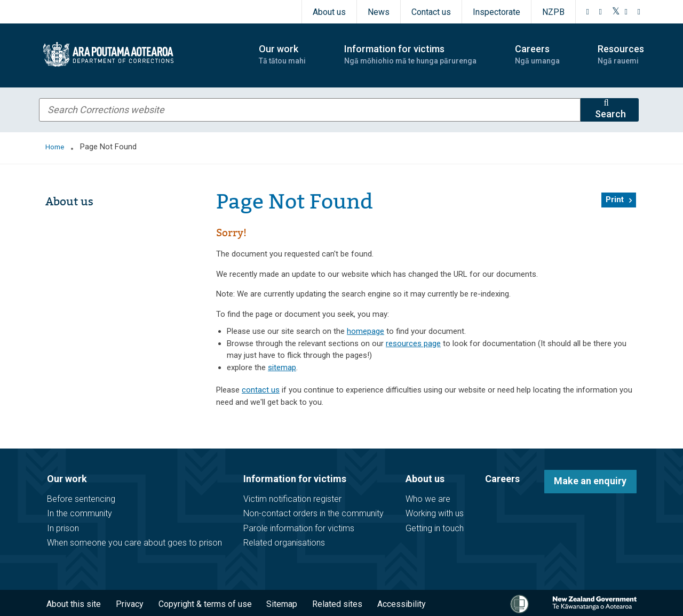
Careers (502, 479)
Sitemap (282, 604)
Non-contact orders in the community (313, 513)
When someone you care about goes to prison (134, 543)
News (379, 12)
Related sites (337, 604)
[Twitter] (616, 12)
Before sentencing (81, 499)
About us (329, 12)
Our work (67, 479)
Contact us (431, 12)
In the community (80, 513)
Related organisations (284, 543)
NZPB (553, 12)
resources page (413, 343)
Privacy (130, 604)
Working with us (435, 513)
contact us (261, 390)
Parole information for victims (299, 528)
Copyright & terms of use (205, 604)
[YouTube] (626, 12)
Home (55, 147)
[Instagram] (601, 12)
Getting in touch (435, 528)
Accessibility (402, 604)
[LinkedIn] (639, 12)
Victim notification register (292, 499)
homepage (366, 331)
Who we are (428, 499)
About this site (74, 604)
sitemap (282, 367)
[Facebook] (588, 12)
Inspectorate (497, 12)
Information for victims (295, 479)
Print (615, 199)
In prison (63, 528)
